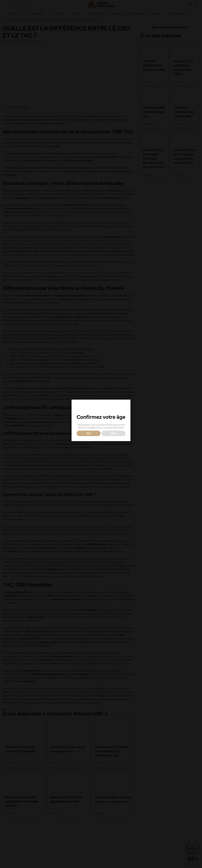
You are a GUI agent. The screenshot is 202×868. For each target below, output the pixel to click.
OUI (89, 446)
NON (113, 446)
